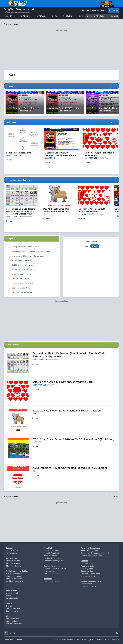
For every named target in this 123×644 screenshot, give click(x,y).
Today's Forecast (13, 550)
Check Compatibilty (51, 573)
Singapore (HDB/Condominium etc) (95, 553)
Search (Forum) (12, 611)
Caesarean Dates (88, 571)
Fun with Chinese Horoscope (55, 568)
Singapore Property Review (54, 561)
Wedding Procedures (14, 581)
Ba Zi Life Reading (13, 563)
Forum (9, 596)
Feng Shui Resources (52, 550)
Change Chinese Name (90, 576)
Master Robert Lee (14, 621)
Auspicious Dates (13, 561)
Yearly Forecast (12, 553)
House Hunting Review (90, 550)
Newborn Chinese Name (91, 573)
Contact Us (9, 640)
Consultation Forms (89, 586)
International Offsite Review (92, 556)
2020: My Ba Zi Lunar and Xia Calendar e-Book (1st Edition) (56, 210)
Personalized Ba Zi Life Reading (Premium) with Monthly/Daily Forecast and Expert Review (21, 211)
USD (95, 246)
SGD (86, 246)
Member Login (12, 598)
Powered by (108, 640)
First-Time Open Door (15, 573)
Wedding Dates (87, 568)
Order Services (87, 584)
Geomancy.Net (12, 593)
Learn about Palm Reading (54, 581)
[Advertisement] (62, 48)
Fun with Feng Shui (51, 553)
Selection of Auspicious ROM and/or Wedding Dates (100, 154)
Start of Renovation (14, 576)
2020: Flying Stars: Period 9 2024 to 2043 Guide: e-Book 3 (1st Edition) (73, 439)
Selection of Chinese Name (19, 153)
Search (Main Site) (13, 608)
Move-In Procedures (14, 579)
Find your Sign (49, 571)
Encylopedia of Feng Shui (53, 558)
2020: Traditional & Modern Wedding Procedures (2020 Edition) (70, 468)
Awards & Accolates (14, 624)
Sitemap (9, 606)
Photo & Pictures (50, 556)
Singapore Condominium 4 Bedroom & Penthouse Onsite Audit (61, 154)
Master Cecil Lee (13, 619)
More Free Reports (14, 566)
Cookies (19, 640)
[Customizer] (83, 10)
